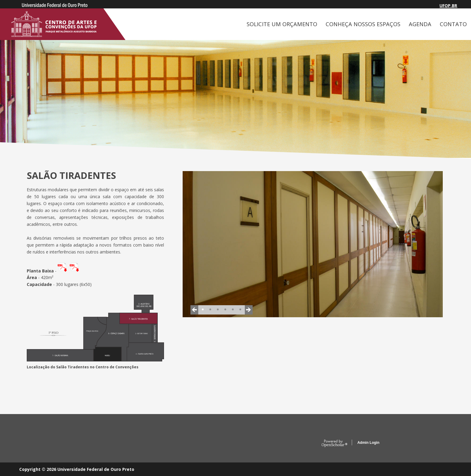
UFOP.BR (448, 6)
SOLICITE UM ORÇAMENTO (282, 24)
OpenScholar (334, 444)
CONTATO (453, 24)
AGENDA (420, 24)
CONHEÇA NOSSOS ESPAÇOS (363, 24)
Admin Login (368, 443)
